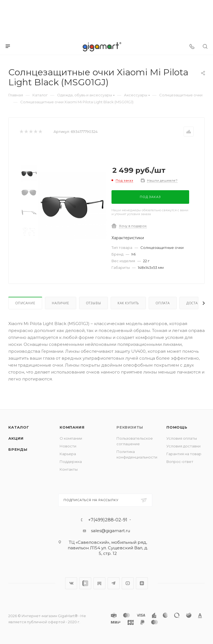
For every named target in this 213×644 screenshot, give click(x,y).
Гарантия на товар (184, 454)
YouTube (128, 583)
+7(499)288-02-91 (108, 520)
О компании (71, 438)
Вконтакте (71, 583)
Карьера (68, 454)
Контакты (69, 469)
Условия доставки (183, 446)
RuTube (99, 583)
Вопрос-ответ (180, 462)
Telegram (114, 583)
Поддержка (71, 462)
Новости (68, 446)
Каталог (19, 427)
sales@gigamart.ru (111, 531)
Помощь (177, 427)
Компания (72, 427)
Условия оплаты (182, 438)
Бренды (18, 449)
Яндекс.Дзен (142, 583)
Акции (16, 438)
